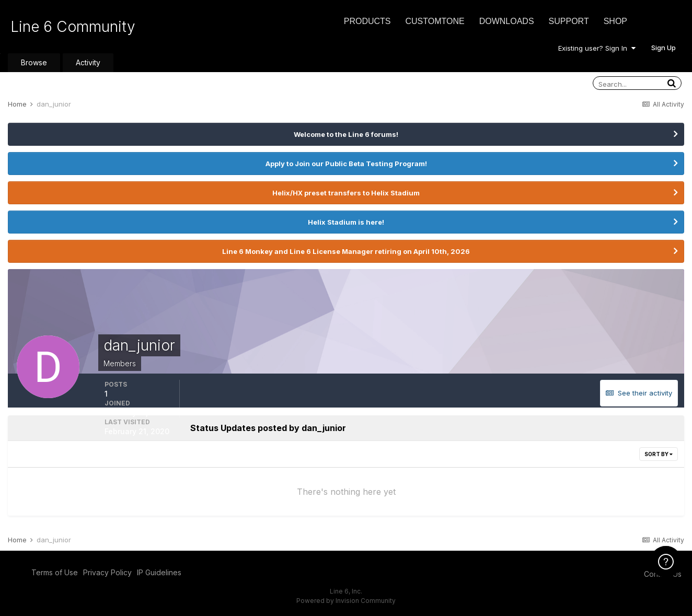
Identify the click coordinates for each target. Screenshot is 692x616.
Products (367, 21)
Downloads (507, 21)
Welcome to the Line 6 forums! (346, 134)
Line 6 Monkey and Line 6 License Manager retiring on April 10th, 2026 (346, 251)
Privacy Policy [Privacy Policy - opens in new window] (107, 572)
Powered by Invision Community (346, 601)
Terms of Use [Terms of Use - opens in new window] (55, 572)
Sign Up (664, 48)
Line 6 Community (73, 27)
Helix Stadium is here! (346, 222)
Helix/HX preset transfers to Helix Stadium (346, 193)
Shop (615, 21)
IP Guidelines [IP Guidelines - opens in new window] (159, 572)
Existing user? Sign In (597, 48)
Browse (34, 62)
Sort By (659, 454)
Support (569, 21)
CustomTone (435, 21)
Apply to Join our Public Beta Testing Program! (346, 164)
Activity (88, 62)
